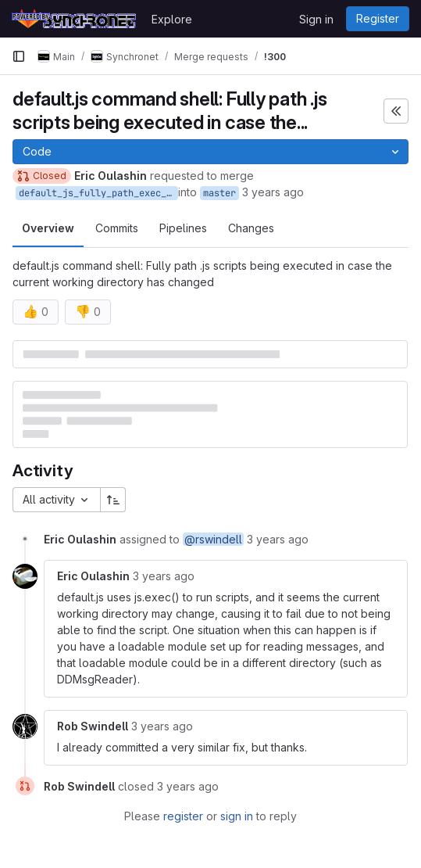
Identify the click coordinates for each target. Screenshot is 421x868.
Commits (117, 228)
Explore (172, 19)
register (183, 816)
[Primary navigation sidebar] (19, 56)
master (219, 193)
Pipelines (183, 228)
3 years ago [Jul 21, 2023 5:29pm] (273, 192)
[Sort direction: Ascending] (113, 500)
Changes (251, 228)
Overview (48, 228)
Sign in (316, 19)
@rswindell (213, 539)
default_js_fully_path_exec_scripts (98, 193)
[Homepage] (74, 19)
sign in (237, 816)
